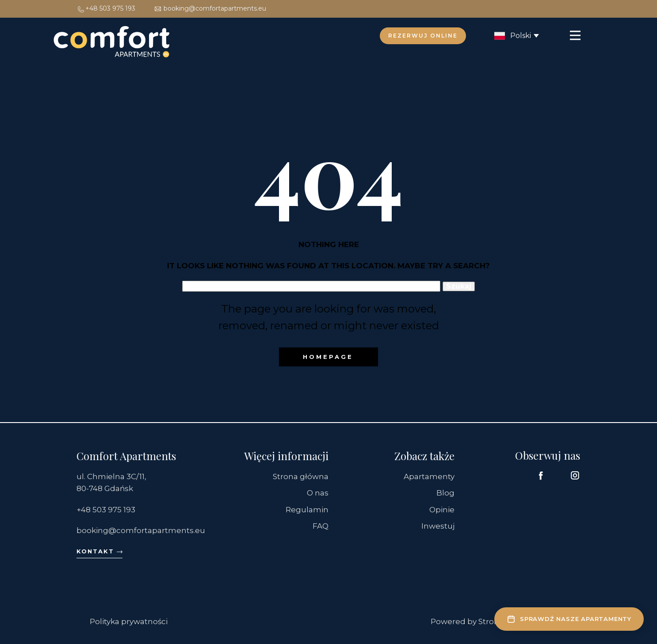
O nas (318, 493)
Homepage (328, 357)
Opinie (442, 510)
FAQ (321, 526)
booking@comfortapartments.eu (210, 8)
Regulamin (307, 510)
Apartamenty (429, 476)
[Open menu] (575, 35)
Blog (445, 493)
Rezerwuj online (423, 36)
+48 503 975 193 (106, 8)
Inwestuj (438, 526)
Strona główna (301, 476)
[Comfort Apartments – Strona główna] (112, 43)
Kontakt (99, 552)
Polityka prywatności (129, 621)
